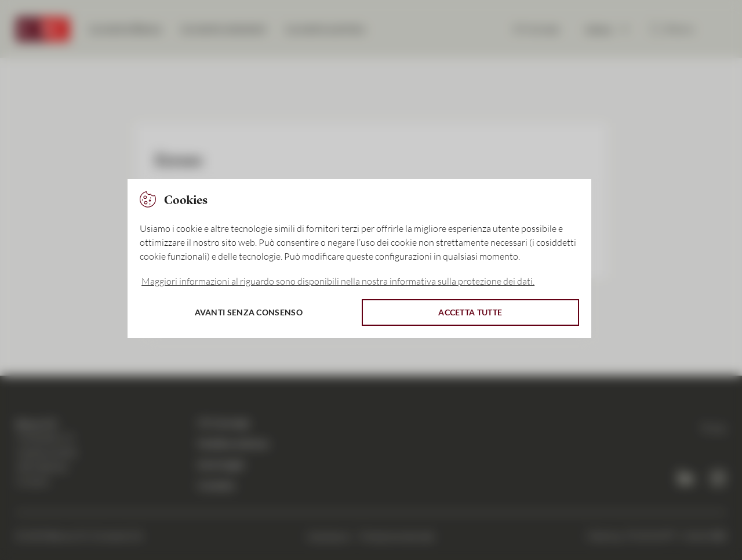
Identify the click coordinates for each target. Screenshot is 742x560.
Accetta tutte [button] (470, 312)
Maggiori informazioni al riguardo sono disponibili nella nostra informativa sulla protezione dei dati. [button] (338, 281)
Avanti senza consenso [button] (249, 312)
